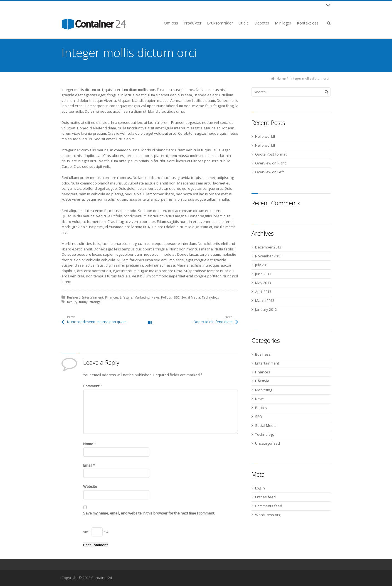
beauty (72, 302)
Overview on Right (270, 163)
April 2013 (263, 292)
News (155, 297)
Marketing (142, 297)
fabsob (93, 62)
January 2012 (266, 309)
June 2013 (263, 274)
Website (90, 486)
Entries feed (265, 497)
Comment (93, 386)
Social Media (191, 297)
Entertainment (92, 297)
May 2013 (263, 283)
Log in (260, 488)
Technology (210, 297)
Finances (112, 297)
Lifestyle (126, 297)
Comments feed (269, 506)
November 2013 (268, 256)
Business (73, 297)
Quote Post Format (271, 154)
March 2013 (265, 301)
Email (89, 465)
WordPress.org (268, 515)
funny (83, 302)
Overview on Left (269, 172)
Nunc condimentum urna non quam (97, 322)
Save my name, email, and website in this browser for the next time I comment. (149, 513)
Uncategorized (268, 443)
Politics (166, 297)
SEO (177, 297)
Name (90, 444)
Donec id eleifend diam (213, 322)
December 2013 (268, 247)
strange (95, 302)
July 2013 (262, 265)
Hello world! (265, 136)
